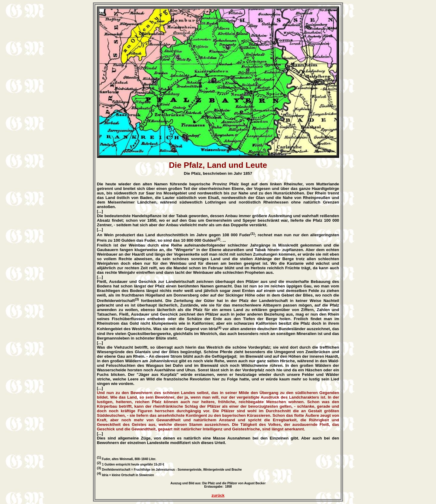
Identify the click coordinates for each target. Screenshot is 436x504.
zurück (218, 495)
